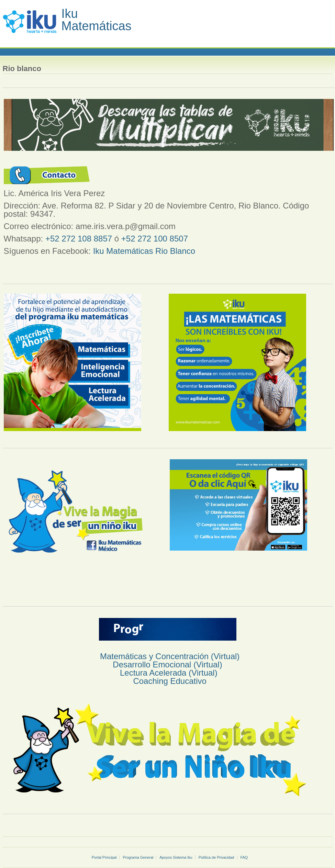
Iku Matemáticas (97, 20)
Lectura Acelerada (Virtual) (169, 673)
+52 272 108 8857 (80, 239)
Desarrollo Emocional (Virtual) (167, 664)
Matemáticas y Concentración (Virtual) (170, 656)
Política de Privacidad (216, 857)
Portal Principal (104, 857)
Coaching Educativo (171, 681)
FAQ (244, 857)
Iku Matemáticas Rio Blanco (144, 251)
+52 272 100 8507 (155, 239)
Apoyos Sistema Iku (176, 857)
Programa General (138, 857)
